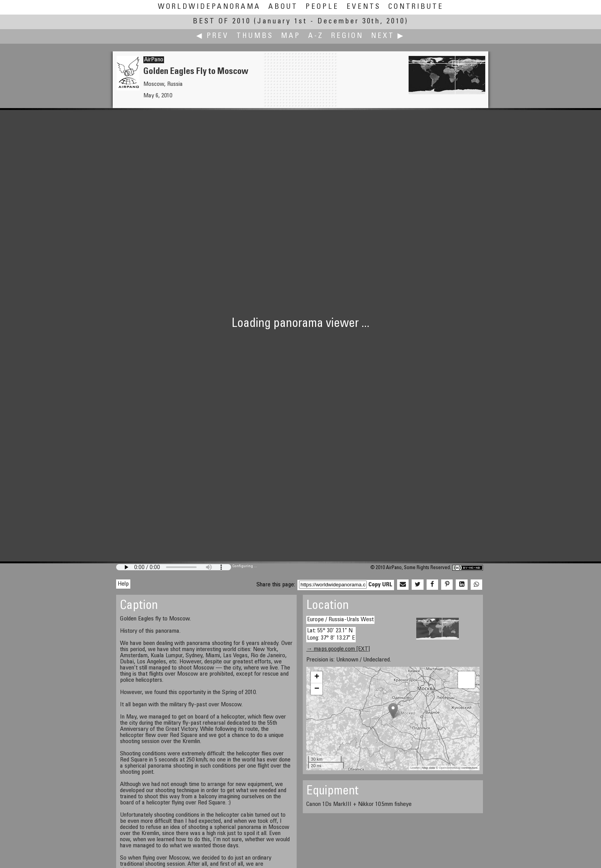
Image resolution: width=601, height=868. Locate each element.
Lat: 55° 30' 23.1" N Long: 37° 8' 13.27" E (331, 634)
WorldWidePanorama (209, 7)
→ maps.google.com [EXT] (338, 649)
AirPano (154, 60)
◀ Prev (213, 36)
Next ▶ (388, 36)
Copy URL (380, 585)
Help (123, 584)
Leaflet (415, 768)
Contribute (416, 7)
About (283, 7)
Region (347, 36)
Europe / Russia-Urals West (340, 620)
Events (364, 7)
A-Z (316, 36)
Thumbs (255, 36)
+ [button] (317, 677)
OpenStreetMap (450, 768)
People (322, 7)
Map (291, 36)
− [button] (317, 689)
